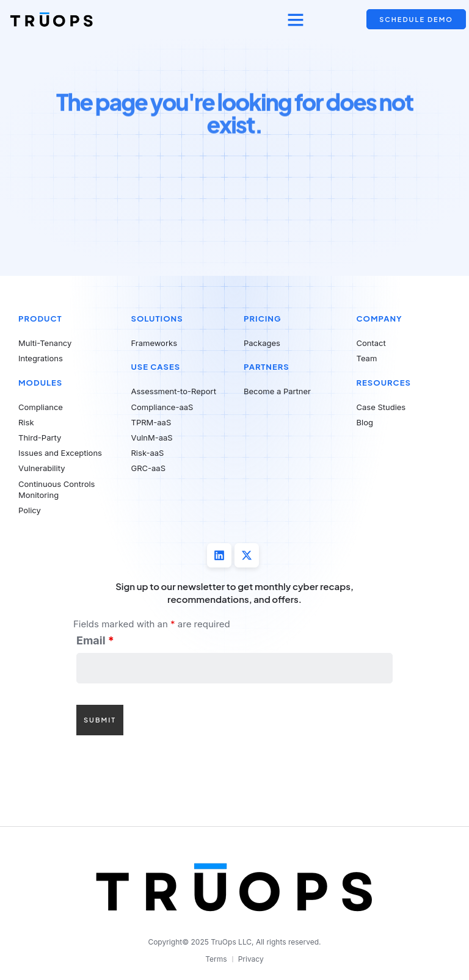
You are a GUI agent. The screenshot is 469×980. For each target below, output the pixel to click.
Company (380, 319)
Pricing (262, 319)
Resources (384, 383)
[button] (296, 20)
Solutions (157, 319)
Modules (40, 383)
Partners (267, 367)
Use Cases (156, 367)
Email (95, 641)
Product (40, 319)
